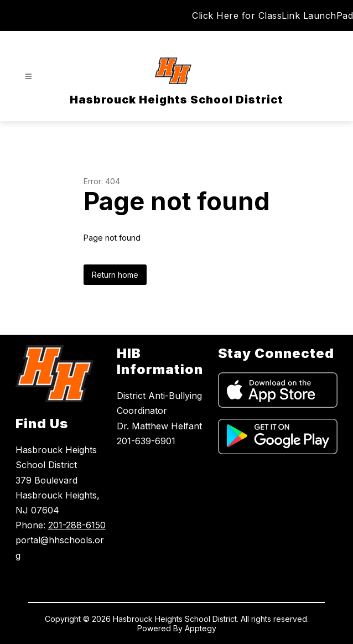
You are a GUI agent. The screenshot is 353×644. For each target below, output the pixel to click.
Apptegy (201, 628)
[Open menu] (28, 77)
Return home (115, 275)
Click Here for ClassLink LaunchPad (272, 15)
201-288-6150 (77, 525)
